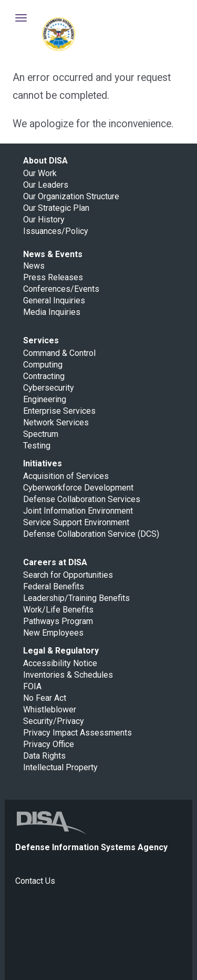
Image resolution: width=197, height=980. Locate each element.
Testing (37, 446)
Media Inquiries (52, 312)
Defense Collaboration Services (82, 499)
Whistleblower (50, 710)
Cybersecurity (49, 388)
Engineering (45, 399)
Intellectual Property (60, 767)
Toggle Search (173, 18)
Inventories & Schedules (68, 675)
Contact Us (35, 881)
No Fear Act (45, 698)
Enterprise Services (59, 411)
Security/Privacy (54, 721)
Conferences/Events (61, 289)
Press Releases (53, 277)
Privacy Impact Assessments (77, 733)
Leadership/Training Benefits (76, 598)
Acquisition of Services (66, 476)
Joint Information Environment (78, 511)
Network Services (56, 422)
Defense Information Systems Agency (59, 34)
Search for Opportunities (68, 575)
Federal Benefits (54, 586)
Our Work (40, 173)
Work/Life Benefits (58, 610)
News (34, 266)
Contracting (44, 376)
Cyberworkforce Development (78, 488)
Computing (43, 365)
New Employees (53, 633)
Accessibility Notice (60, 663)
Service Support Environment (76, 522)
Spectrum (41, 434)
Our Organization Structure (71, 196)
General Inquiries (54, 300)
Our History (44, 220)
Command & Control (59, 353)
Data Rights (44, 756)
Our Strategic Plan (56, 208)
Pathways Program (58, 621)
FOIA (32, 686)
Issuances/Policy (56, 231)
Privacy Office (49, 744)
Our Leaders (46, 185)
